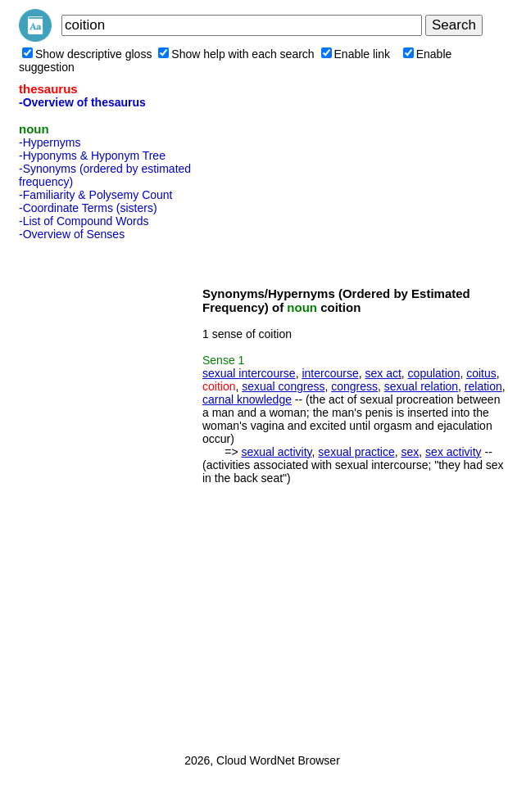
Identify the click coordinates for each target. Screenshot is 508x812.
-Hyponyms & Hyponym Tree (92, 156)
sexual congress (283, 386)
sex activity (453, 452)
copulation (434, 373)
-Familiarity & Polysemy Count (96, 195)
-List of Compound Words (84, 221)
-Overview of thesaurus (82, 102)
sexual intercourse (249, 373)
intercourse (330, 373)
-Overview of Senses (72, 234)
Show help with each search (236, 54)
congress (354, 386)
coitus (481, 373)
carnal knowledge (247, 399)
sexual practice (356, 452)
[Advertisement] (84, 492)
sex (410, 452)
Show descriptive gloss (87, 54)
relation (483, 386)
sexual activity (276, 452)
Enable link (356, 54)
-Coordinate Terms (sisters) (88, 208)
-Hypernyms (50, 142)
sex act (383, 373)
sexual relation (421, 386)
